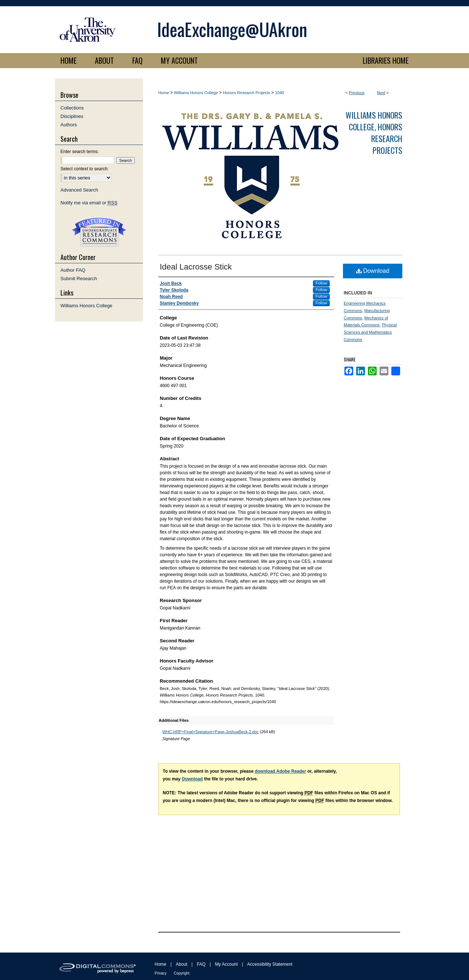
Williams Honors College (196, 93)
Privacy (161, 973)
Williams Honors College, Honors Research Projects (374, 133)
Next (381, 93)
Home (164, 93)
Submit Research (79, 279)
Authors (69, 125)
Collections (72, 108)
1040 (280, 93)
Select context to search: (84, 169)
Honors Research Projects (247, 93)
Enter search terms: (80, 152)
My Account (226, 964)
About (182, 964)
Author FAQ (73, 270)
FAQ (201, 964)
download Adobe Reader (280, 771)
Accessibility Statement (270, 964)
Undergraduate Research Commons (99, 232)
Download (373, 271)
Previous (357, 93)
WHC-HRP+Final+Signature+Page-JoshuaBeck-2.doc (211, 732)
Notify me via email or (89, 203)
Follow (321, 283)
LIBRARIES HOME (386, 60)
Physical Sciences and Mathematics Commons (370, 332)
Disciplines (72, 116)
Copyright (182, 973)
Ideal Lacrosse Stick (196, 267)
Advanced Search (79, 190)
